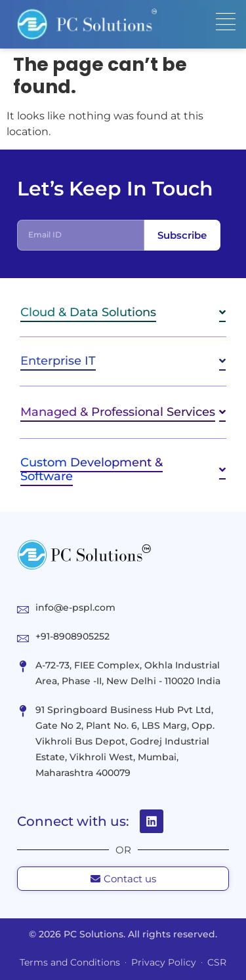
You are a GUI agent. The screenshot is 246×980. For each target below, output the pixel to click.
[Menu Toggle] (226, 22)
